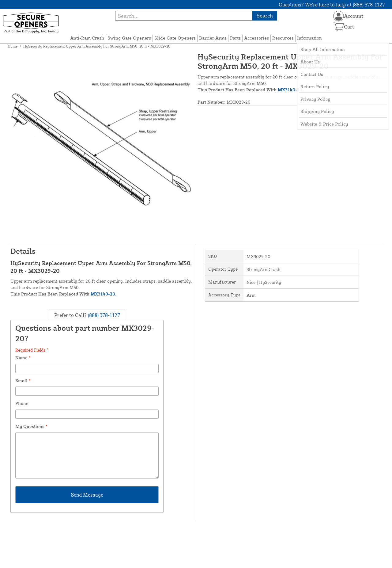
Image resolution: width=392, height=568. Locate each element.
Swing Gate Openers (129, 38)
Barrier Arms (213, 38)
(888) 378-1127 (103, 315)
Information (309, 38)
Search (265, 15)
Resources (283, 38)
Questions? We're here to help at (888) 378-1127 (332, 5)
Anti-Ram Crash (87, 38)
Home (13, 46)
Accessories (256, 38)
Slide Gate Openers (175, 38)
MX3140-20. (291, 90)
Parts (235, 38)
